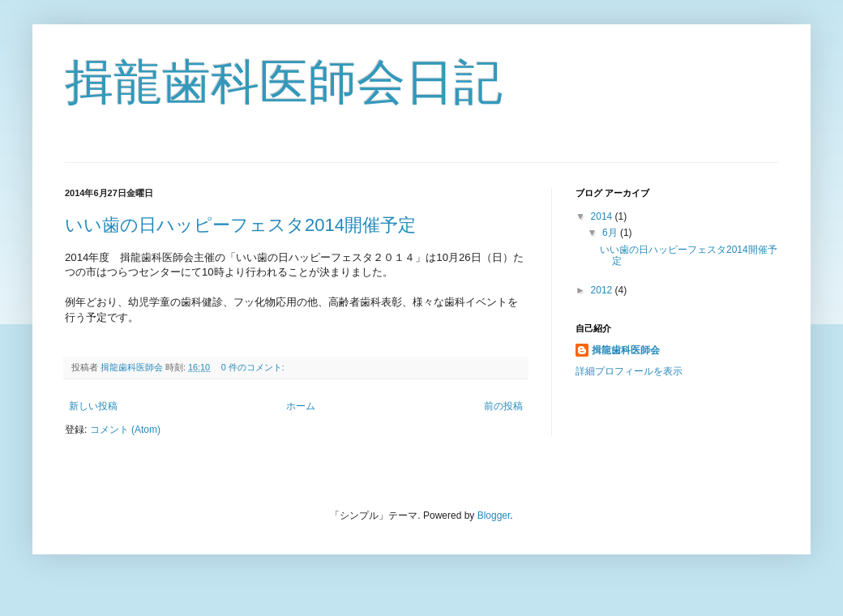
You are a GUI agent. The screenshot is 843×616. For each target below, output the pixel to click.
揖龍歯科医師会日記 (284, 82)
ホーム (301, 406)
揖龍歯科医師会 (626, 350)
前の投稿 (503, 406)
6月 (611, 233)
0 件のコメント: (254, 367)
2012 (603, 290)
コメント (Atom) (125, 430)
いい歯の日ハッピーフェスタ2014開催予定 (240, 225)
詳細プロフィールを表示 (629, 371)
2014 (603, 216)
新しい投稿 (93, 406)
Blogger (494, 515)
